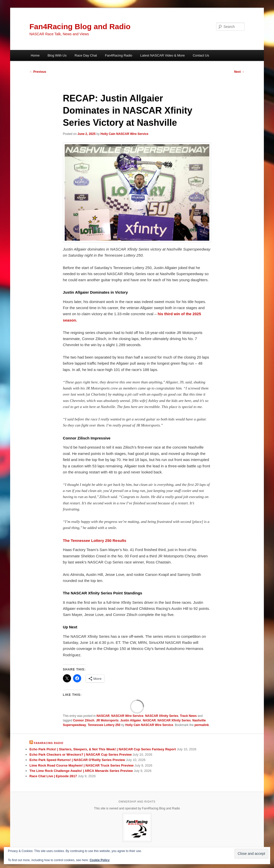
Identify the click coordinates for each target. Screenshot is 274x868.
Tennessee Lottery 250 (104, 725)
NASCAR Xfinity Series (162, 716)
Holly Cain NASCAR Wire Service (124, 134)
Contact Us (201, 55)
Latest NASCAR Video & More (162, 55)
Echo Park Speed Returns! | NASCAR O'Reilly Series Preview (77, 760)
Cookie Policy (100, 860)
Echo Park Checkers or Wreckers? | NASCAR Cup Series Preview (81, 755)
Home (35, 55)
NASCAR (103, 716)
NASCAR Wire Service (127, 716)
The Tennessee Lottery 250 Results (95, 541)
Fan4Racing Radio (119, 55)
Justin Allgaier (131, 720)
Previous (38, 72)
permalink (202, 725)
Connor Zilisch (84, 720)
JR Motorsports (107, 720)
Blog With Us (57, 55)
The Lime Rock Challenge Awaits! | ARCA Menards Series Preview (81, 771)
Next (239, 72)
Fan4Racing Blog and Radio (80, 26)
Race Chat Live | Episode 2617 (53, 776)
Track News (188, 716)
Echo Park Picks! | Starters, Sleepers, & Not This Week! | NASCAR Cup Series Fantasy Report (103, 749)
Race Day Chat (86, 55)
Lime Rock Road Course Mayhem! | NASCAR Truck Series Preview (81, 765)
